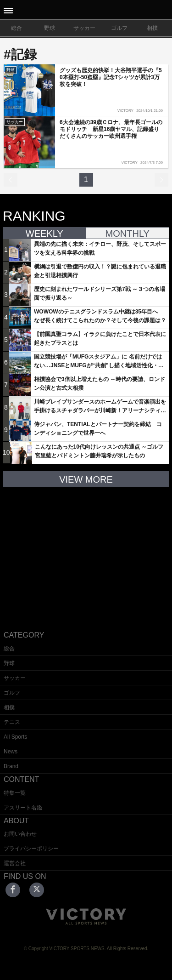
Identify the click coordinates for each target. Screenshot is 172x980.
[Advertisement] (86, 552)
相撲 (152, 28)
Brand (11, 766)
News (11, 752)
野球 (50, 28)
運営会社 (15, 863)
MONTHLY (128, 234)
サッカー (84, 28)
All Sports (15, 737)
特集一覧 (15, 793)
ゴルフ (119, 28)
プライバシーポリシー (31, 849)
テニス (12, 722)
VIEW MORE (86, 479)
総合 (17, 28)
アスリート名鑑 (23, 808)
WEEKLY (44, 234)
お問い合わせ (20, 834)
